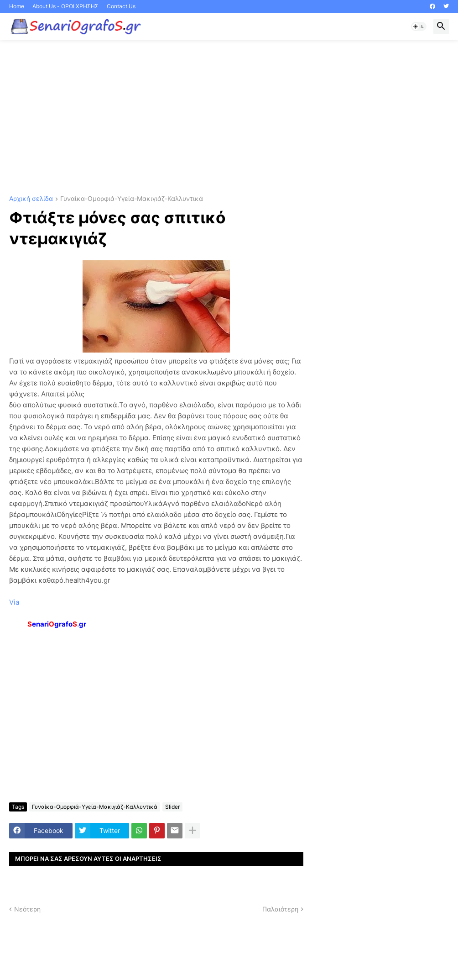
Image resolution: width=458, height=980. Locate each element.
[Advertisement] (229, 118)
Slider (172, 807)
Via (14, 602)
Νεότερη (27, 909)
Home (17, 6)
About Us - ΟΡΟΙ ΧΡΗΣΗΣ (65, 6)
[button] (419, 26)
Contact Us (121, 6)
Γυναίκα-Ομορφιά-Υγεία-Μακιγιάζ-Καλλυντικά (132, 199)
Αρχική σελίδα (31, 199)
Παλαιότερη (280, 909)
